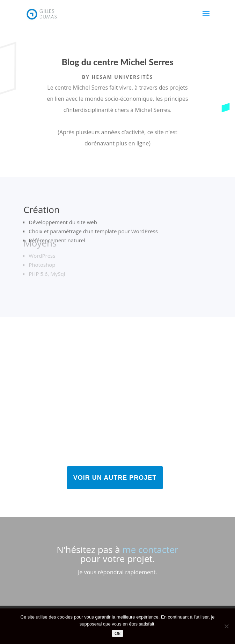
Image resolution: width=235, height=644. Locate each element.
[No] (226, 626)
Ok (117, 633)
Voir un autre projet (115, 478)
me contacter (150, 550)
